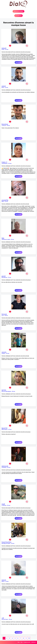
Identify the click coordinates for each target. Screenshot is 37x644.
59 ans (10, 619)
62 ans (6, 201)
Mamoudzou (5, 429)
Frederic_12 (4, 162)
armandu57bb (5, 200)
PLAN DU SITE (27, 642)
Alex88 (3, 504)
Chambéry (4, 467)
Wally (3, 238)
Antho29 (4, 86)
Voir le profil (18, 62)
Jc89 (3, 618)
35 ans (7, 581)
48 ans (6, 315)
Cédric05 (4, 580)
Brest (3, 87)
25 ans (7, 87)
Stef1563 (4, 390)
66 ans (9, 467)
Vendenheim (5, 163)
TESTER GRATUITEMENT (18, 11)
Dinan (3, 49)
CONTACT (34, 642)
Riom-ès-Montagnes (6, 391)
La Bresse (4, 505)
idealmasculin (5, 466)
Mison (3, 581)
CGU (22, 642)
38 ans (8, 125)
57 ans (9, 277)
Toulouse (4, 125)
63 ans (7, 49)
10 (29, 638)
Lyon (3, 315)
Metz (3, 201)
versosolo (4, 352)
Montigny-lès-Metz (6, 543)
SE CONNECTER (18, 16)
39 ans (9, 505)
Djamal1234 (4, 428)
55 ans (10, 163)
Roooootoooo (5, 124)
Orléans (3, 353)
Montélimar (4, 277)
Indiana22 (4, 48)
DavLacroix (4, 314)
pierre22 (4, 276)
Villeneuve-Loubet (6, 239)
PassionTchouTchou (6, 542)
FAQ (19, 642)
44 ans (13, 391)
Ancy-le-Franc (5, 619)
